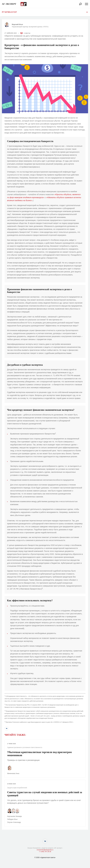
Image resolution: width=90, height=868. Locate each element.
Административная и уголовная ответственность (25, 747)
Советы (27, 33)
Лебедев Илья (12, 819)
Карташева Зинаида (14, 816)
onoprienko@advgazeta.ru (45, 850)
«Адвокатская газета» (48, 858)
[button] (7, 728)
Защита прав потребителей (17, 788)
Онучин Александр (14, 822)
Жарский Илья (17, 24)
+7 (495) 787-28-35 (45, 852)
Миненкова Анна (13, 773)
